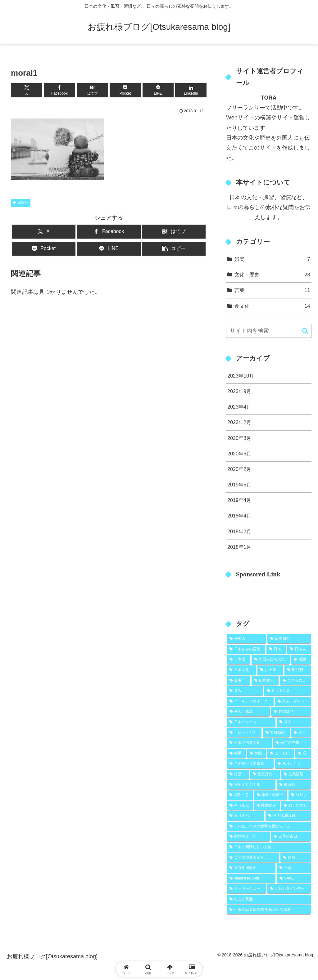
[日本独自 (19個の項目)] (289, 639)
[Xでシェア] (27, 90)
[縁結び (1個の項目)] (300, 795)
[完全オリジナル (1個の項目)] (251, 785)
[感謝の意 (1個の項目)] (240, 795)
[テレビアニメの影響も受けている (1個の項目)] (269, 826)
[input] (269, 331)
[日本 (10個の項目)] (276, 649)
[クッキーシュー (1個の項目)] (246, 889)
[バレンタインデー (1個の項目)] (289, 889)
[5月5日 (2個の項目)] (298, 670)
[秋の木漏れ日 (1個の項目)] (288, 816)
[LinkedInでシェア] (191, 90)
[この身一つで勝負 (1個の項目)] (250, 764)
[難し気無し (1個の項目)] (296, 806)
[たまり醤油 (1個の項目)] (269, 899)
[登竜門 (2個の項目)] (238, 681)
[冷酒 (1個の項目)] (238, 774)
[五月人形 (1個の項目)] (245, 816)
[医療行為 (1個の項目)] (265, 774)
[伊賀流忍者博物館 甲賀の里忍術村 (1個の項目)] (269, 910)
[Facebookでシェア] (59, 90)
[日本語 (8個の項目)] (238, 660)
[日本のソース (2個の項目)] (251, 722)
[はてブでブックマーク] (92, 90)
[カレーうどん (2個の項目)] (244, 733)
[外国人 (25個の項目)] (246, 639)
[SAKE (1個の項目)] (294, 879)
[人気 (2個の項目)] (301, 733)
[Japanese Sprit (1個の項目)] (251, 879)
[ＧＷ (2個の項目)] (245, 691)
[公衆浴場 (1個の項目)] (296, 774)
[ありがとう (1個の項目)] (293, 764)
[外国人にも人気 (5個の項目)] (271, 660)
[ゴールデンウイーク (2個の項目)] (250, 701)
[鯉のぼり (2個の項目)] (291, 712)
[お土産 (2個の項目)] (270, 670)
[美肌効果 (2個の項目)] (276, 733)
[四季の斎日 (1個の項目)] (291, 837)
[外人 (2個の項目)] (294, 722)
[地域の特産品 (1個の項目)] (271, 795)
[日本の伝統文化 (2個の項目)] (249, 743)
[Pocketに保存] (125, 90)
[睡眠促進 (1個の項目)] (267, 806)
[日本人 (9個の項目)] (299, 649)
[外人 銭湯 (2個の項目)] (248, 712)
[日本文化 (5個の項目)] (241, 670)
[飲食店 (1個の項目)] (294, 785)
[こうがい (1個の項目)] (281, 754)
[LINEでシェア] (158, 90)
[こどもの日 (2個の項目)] (295, 681)
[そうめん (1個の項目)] (240, 806)
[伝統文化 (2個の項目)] (265, 681)
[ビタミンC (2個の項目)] (288, 691)
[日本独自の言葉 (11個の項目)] (246, 649)
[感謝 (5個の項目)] (301, 660)
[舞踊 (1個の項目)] (257, 754)
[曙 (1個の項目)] (303, 754)
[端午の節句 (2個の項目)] (292, 743)
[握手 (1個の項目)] (236, 754)
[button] (174, 249)
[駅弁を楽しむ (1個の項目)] (248, 837)
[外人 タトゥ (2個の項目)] (293, 701)
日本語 (21, 203)
